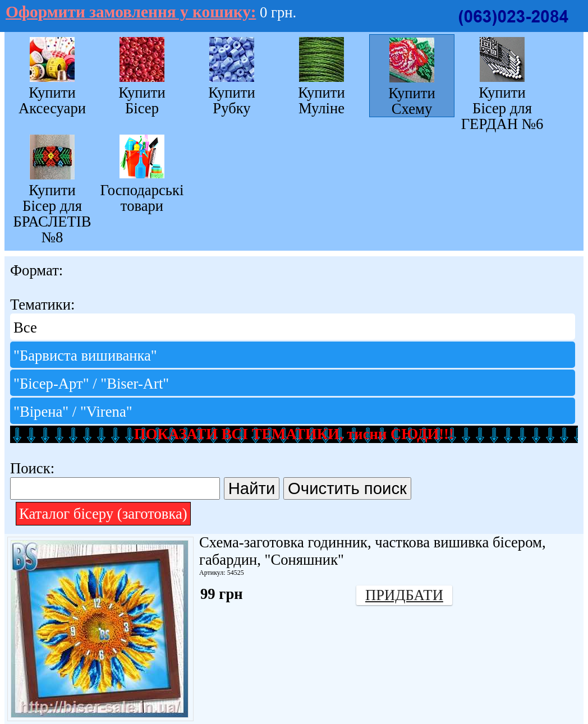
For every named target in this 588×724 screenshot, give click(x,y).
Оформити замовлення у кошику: (131, 12)
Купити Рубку (232, 100)
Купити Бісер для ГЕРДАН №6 (502, 108)
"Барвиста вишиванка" (85, 356)
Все (25, 328)
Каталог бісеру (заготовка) (103, 514)
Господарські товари (142, 198)
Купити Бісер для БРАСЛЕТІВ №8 (52, 213)
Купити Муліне (321, 100)
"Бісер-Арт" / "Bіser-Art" (91, 384)
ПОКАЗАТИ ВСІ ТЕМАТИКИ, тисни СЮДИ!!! (294, 434)
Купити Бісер (142, 100)
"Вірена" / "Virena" (73, 412)
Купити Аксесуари (52, 100)
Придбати (404, 595)
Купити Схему (412, 101)
